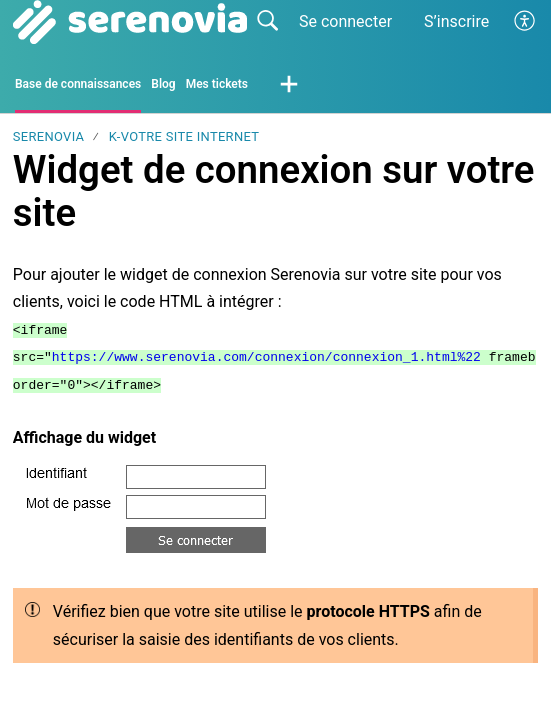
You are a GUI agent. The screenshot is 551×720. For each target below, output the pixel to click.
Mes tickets (217, 84)
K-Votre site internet (184, 136)
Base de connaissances (78, 84)
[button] (525, 22)
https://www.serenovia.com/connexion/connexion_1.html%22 (266, 356)
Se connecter (345, 21)
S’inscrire (456, 21)
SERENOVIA (49, 136)
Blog (163, 84)
